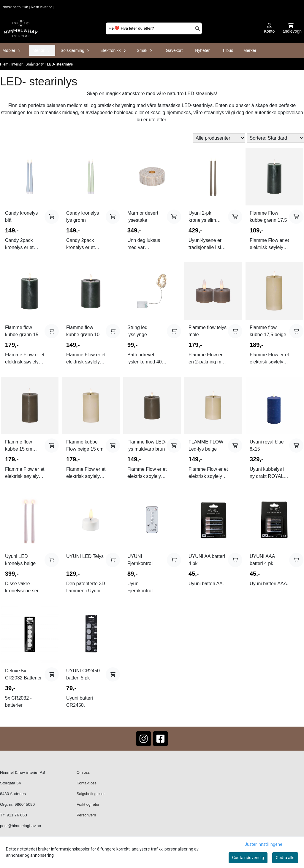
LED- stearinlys (60, 64)
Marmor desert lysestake (143, 217)
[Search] (197, 28)
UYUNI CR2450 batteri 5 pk (83, 674)
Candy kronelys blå (21, 217)
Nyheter (202, 50)
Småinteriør (35, 64)
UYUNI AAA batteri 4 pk (262, 560)
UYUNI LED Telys (85, 556)
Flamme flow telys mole (208, 331)
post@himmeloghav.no (20, 826)
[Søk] (154, 28)
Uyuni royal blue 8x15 (267, 445)
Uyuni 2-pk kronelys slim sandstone (202, 217)
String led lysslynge (137, 331)
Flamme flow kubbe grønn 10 (83, 331)
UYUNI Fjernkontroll (140, 560)
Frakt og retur (88, 804)
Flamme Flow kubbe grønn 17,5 (268, 217)
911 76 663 (17, 815)
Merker (250, 50)
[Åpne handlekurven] (290, 28)
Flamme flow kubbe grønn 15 (22, 331)
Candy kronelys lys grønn (83, 217)
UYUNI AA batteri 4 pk (207, 560)
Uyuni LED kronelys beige (20, 560)
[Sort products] (275, 138)
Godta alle (285, 858)
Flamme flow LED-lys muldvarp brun (147, 445)
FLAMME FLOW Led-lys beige (206, 445)
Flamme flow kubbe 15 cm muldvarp (19, 446)
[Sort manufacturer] (219, 138)
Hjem (5, 64)
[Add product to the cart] (52, 217)
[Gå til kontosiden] (269, 28)
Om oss (83, 772)
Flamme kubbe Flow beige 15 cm (85, 445)
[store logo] (21, 28)
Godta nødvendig (248, 858)
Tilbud (228, 50)
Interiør (17, 64)
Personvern (86, 815)
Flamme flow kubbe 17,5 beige (268, 331)
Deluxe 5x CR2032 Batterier (23, 674)
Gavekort (174, 50)
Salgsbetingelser (91, 794)
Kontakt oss (87, 783)
